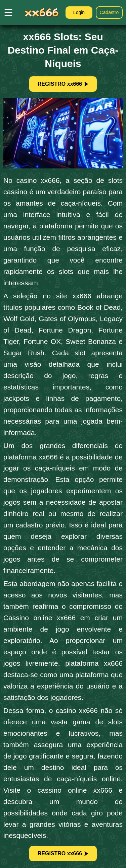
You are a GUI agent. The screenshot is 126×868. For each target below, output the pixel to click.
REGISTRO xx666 (63, 84)
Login (79, 12)
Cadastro (109, 12)
